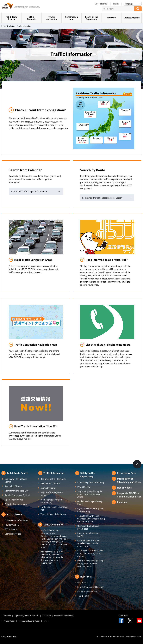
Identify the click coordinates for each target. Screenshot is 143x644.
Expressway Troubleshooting (91, 482)
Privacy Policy (9, 621)
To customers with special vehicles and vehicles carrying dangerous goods (91, 519)
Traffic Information (52, 18)
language (129, 4)
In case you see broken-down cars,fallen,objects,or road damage (91, 553)
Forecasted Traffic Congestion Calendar (29, 191)
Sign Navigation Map (14, 500)
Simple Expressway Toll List (17, 495)
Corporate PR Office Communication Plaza (129, 495)
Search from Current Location (91, 587)
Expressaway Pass (13, 534)
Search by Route (48, 488)
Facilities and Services (87, 591)
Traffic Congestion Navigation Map (36, 345)
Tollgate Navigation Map (16, 504)
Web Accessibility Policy (64, 616)
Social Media (123, 616)
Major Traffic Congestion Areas (33, 260)
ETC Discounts (11, 529)
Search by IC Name (13, 486)
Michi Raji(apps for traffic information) (52, 501)
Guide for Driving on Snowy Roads (90, 503)
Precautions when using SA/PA (88, 534)
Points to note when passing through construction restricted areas (90, 563)
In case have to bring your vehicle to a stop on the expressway (89, 543)
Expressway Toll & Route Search (16, 480)
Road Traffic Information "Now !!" (36, 426)
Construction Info (71, 18)
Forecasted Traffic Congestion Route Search (102, 198)
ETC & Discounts (31, 18)
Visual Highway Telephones (53, 514)
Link (45, 621)
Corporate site (101, 4)
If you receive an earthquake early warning (90, 510)
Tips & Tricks (83, 596)
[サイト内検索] (118, 9)
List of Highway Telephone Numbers (108, 345)
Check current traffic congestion (40, 110)
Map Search (83, 582)
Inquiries (116, 4)
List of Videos (124, 487)
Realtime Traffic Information (53, 479)
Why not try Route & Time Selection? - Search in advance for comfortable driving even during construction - (52, 557)
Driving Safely (84, 487)
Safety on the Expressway (92, 18)
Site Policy (47, 616)
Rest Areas (112, 17)
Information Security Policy (29, 621)
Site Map (7, 616)
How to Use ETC (12, 525)
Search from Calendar (50, 483)
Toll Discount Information (16, 520)
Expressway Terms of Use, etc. (27, 616)
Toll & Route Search (11, 18)
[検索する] (138, 9)
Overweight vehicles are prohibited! (88, 527)
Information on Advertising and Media (129, 480)
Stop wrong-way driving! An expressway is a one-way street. (90, 494)
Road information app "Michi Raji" (107, 260)
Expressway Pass (132, 17)
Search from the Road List (16, 491)
